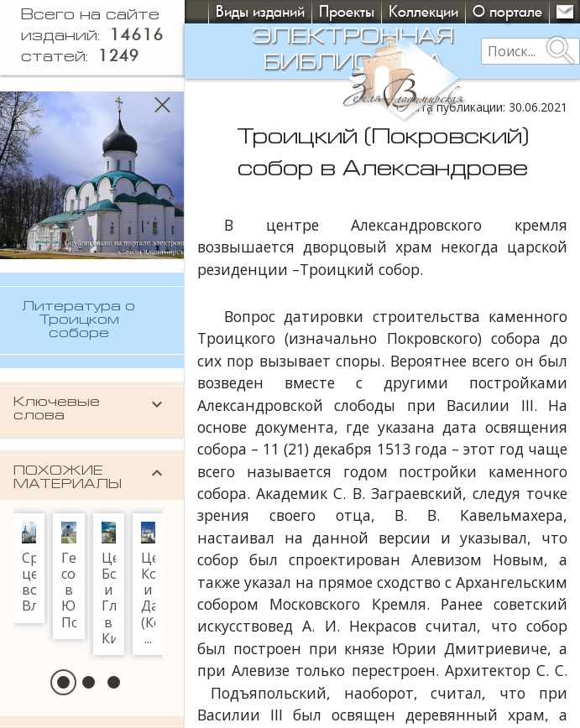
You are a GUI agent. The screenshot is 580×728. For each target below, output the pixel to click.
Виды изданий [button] (260, 11)
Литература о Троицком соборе (78, 320)
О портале (507, 11)
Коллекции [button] (423, 11)
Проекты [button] (347, 11)
